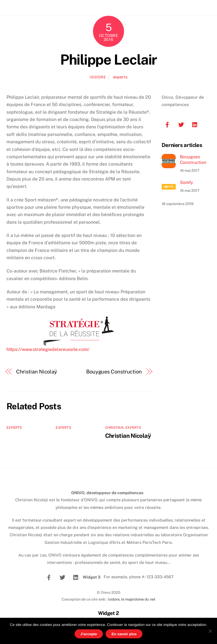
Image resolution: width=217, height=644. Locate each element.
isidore (98, 77)
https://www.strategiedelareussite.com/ (48, 349)
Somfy (186, 182)
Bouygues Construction (114, 372)
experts (120, 77)
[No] (210, 631)
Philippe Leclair (108, 60)
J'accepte (89, 634)
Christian (114, 428)
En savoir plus (124, 634)
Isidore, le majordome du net (132, 599)
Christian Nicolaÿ (37, 372)
